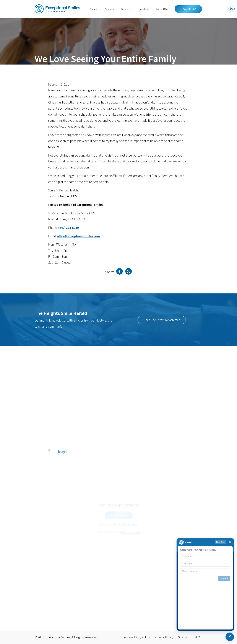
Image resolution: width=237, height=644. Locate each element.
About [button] (93, 9)
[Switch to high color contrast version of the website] (232, 9)
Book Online (188, 9)
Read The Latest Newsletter (162, 320)
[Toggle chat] (230, 637)
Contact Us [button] (162, 9)
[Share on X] (129, 272)
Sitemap (184, 637)
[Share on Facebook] (119, 272)
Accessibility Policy (137, 637)
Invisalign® (144, 9)
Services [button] (127, 9)
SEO (197, 637)
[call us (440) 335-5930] (68, 228)
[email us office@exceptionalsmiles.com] (78, 236)
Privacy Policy (164, 637)
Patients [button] (109, 9)
